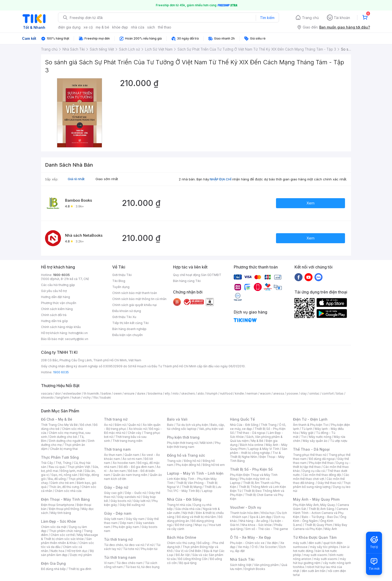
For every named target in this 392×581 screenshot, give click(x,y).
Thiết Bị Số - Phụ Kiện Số (251, 469)
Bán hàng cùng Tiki (187, 281)
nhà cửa (138, 27)
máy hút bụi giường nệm (319, 561)
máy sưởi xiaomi (325, 559)
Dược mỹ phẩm (81, 555)
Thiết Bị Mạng (192, 487)
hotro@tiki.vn (78, 333)
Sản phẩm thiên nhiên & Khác (66, 541)
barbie (106, 393)
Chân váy (134, 433)
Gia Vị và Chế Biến (188, 551)
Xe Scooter (268, 547)
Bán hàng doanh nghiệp (129, 329)
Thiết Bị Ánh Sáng (321, 509)
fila (95, 397)
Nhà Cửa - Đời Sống (184, 499)
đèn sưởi (315, 543)
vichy (87, 397)
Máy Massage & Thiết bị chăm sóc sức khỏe (69, 537)
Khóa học (268, 513)
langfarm (63, 397)
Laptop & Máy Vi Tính (264, 449)
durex (141, 393)
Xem (310, 203)
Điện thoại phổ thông (64, 509)
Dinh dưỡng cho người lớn (67, 441)
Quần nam (132, 455)
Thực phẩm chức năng (65, 531)
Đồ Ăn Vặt (183, 555)
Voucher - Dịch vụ (245, 507)
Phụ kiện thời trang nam (194, 445)
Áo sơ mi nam (132, 459)
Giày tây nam (135, 519)
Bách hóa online (252, 445)
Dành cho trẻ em (62, 483)
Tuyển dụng (121, 287)
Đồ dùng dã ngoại (322, 459)
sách (151, 27)
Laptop (207, 491)
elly (167, 393)
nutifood (226, 393)
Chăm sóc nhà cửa (68, 491)
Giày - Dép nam (118, 513)
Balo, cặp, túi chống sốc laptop (196, 427)
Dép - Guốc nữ (135, 493)
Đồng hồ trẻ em (214, 465)
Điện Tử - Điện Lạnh (310, 419)
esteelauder (72, 393)
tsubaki (106, 397)
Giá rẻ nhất (76, 179)
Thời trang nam (117, 449)
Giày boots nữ (121, 501)
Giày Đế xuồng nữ (132, 505)
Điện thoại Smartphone (58, 505)
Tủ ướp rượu (339, 441)
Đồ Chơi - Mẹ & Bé (57, 419)
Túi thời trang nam (120, 557)
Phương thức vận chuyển (59, 303)
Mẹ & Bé (257, 441)
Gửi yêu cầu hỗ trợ (54, 291)
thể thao (165, 27)
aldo (201, 393)
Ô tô (255, 547)
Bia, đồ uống (57, 479)
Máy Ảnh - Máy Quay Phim (316, 499)
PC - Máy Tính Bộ (187, 491)
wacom (265, 393)
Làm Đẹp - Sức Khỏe (58, 521)
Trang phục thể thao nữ (310, 455)
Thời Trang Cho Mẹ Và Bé (59, 425)
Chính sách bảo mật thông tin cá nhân (139, 299)
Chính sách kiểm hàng (57, 309)
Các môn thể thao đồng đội (322, 475)
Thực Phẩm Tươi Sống (60, 457)
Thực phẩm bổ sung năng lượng (322, 485)
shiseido (47, 397)
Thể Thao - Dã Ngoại (311, 449)
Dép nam (127, 523)
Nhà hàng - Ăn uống (254, 521)
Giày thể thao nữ (329, 483)
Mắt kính (206, 443)
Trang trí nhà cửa (179, 505)
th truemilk (91, 393)
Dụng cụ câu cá (314, 471)
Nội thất (188, 513)
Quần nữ (134, 425)
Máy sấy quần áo (315, 441)
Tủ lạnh (307, 429)
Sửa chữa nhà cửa (188, 509)
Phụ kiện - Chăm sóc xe (247, 543)
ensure (129, 393)
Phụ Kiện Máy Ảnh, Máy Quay (314, 505)
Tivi (304, 437)
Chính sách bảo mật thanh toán (135, 293)
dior (58, 393)
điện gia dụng (69, 27)
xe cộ (88, 27)
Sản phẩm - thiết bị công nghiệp (259, 451)
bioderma (155, 393)
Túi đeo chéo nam (129, 563)
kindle (239, 393)
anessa (279, 393)
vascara (47, 393)
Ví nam (109, 563)
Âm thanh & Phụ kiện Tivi (311, 425)
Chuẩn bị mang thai (64, 449)
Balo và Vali (177, 419)
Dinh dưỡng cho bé (63, 437)
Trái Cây (47, 463)
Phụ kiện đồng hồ (188, 465)
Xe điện (272, 543)
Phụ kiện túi (149, 549)
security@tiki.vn (77, 339)
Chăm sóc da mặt (54, 527)
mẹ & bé (102, 27)
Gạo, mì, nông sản (64, 475)
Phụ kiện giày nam (126, 527)
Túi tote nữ (131, 549)
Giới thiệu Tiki (122, 275)
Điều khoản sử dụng (127, 311)
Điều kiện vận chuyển (127, 335)
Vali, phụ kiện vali (211, 429)
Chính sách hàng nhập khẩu (61, 327)
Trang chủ (310, 18)
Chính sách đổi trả (54, 315)
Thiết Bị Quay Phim (318, 525)
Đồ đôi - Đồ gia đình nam (136, 467)
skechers (188, 393)
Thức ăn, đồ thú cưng (64, 487)
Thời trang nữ (116, 419)
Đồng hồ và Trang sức (186, 455)
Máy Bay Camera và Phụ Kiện (320, 527)
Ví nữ (150, 545)
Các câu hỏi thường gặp (58, 285)
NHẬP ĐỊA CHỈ (221, 179)
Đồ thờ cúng (184, 525)
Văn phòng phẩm (266, 565)
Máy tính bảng (61, 513)
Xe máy (243, 547)
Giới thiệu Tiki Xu (124, 317)
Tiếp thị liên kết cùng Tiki (130, 323)
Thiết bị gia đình (80, 569)
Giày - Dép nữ (116, 487)
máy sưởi (299, 543)
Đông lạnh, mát (71, 471)
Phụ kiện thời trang (183, 437)
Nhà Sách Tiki (242, 559)
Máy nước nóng (320, 437)
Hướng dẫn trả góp (54, 321)
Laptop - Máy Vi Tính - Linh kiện (195, 473)
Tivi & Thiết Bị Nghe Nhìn (255, 455)
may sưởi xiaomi (315, 555)
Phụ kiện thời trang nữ (182, 443)
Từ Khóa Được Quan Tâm (315, 537)
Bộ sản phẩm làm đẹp (67, 553)
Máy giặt (307, 433)
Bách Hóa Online (182, 537)
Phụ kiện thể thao (321, 463)
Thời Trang (269, 425)
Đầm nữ (120, 425)
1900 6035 (61, 372)
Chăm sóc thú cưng (181, 543)
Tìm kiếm (267, 18)
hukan (76, 397)
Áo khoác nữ (138, 429)
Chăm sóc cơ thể (63, 535)
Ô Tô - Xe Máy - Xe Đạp (250, 537)
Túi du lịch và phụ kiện (192, 425)
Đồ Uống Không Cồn (193, 559)
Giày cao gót (113, 493)
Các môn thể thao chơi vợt (321, 477)
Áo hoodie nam (124, 463)
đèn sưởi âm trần (314, 571)
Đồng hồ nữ (192, 461)
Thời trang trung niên (127, 441)
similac (314, 393)
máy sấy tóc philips (324, 547)
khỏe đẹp (120, 27)
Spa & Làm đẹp (261, 517)
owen (118, 393)
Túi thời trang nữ (118, 539)
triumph (212, 393)
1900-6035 (61, 275)
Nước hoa (57, 551)
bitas (340, 393)
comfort (328, 393)
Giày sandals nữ (129, 497)
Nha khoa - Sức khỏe (257, 525)
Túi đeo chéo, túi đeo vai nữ (124, 545)
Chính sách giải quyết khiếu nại (134, 305)
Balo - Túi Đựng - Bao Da (320, 517)
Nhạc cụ (201, 525)
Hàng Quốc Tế (242, 419)
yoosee (292, 393)
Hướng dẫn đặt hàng (55, 297)
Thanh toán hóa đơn (244, 513)
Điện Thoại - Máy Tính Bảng (65, 499)
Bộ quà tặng (188, 563)
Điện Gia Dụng (53, 563)
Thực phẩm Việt (79, 467)
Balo (170, 425)
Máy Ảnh (331, 529)
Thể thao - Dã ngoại (251, 433)
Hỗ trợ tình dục (77, 551)
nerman (252, 393)
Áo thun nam (113, 455)
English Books (255, 569)
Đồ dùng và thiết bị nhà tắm (196, 517)
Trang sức (174, 461)
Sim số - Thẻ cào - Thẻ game (267, 529)
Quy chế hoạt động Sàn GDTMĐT (197, 275)
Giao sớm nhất (107, 179)
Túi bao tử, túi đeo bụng (142, 567)
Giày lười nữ (141, 501)
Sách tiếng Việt (241, 565)
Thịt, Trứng (63, 463)
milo (176, 393)
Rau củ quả (57, 467)
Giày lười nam (114, 519)
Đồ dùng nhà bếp (53, 569)
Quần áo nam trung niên (130, 475)
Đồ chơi (86, 425)
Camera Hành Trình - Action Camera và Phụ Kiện (320, 513)
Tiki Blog (119, 281)
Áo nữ (108, 425)
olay (304, 393)
